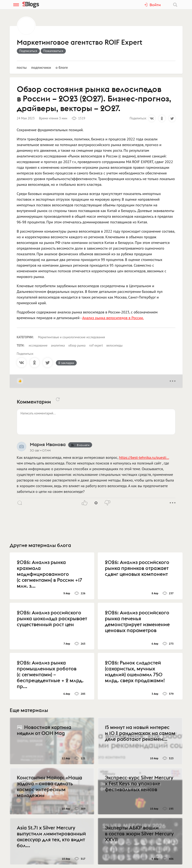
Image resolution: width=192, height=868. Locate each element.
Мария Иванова (48, 444)
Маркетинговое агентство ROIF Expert (80, 43)
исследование (38, 345)
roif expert (96, 345)
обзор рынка (77, 345)
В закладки (66, 363)
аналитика (58, 345)
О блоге (62, 67)
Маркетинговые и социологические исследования (72, 337)
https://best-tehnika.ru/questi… (144, 457)
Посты (22, 67)
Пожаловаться (53, 51)
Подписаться (28, 51)
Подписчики (41, 67)
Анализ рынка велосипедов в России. (113, 318)
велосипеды (115, 345)
